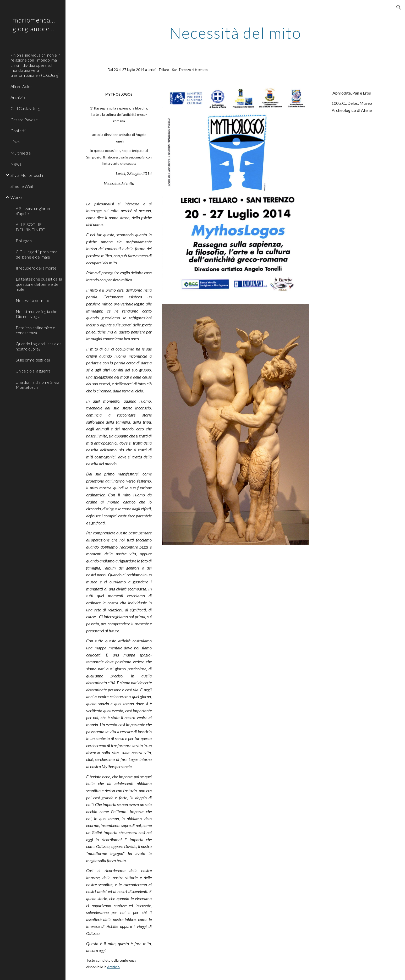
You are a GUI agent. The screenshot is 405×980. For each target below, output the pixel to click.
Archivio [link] (18, 97)
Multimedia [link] (21, 153)
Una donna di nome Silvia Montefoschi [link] (37, 385)
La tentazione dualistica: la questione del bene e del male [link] (39, 284)
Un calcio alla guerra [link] (33, 371)
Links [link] (15, 142)
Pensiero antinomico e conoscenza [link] (35, 330)
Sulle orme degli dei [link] (33, 360)
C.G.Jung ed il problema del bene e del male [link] (37, 254)
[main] (235, 33)
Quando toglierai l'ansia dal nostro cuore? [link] (39, 346)
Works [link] (17, 197)
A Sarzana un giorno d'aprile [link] (33, 211)
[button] (399, 7)
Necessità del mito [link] (32, 300)
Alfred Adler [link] (21, 86)
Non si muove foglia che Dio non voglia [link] (37, 314)
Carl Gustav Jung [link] (25, 108)
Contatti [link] (18, 131)
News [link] (16, 164)
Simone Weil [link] (22, 186)
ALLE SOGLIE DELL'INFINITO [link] (31, 227)
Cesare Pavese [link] (24, 120)
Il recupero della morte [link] (36, 268)
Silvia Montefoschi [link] (27, 175)
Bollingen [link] (24, 241)
